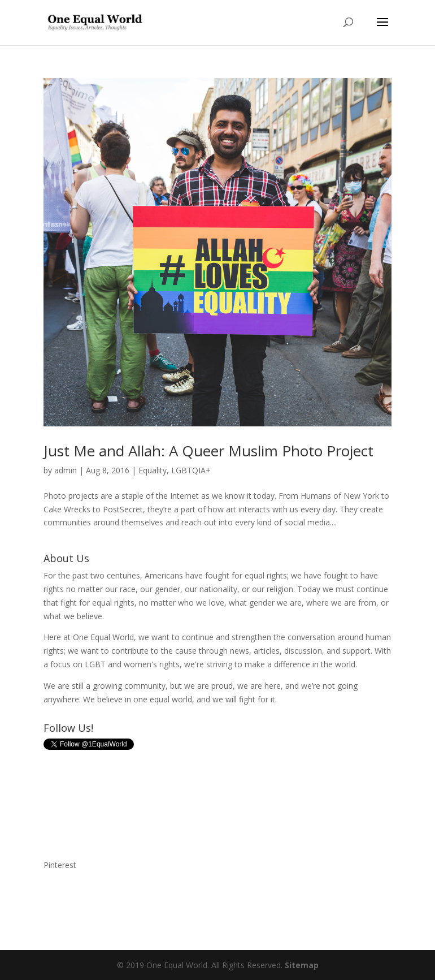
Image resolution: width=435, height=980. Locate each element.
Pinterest (60, 865)
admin (66, 470)
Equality (153, 470)
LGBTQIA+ (191, 470)
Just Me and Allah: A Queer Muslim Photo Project (208, 451)
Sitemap (302, 965)
